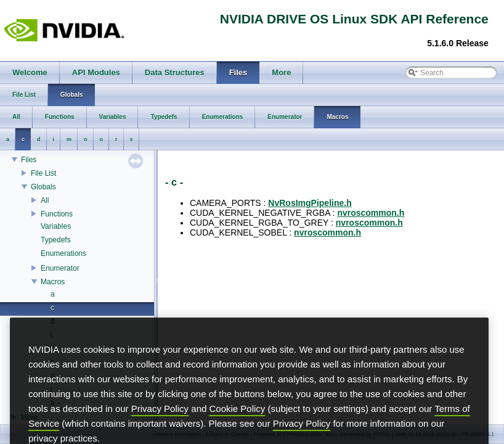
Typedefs (56, 240)
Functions (57, 214)
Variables (56, 226)
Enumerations (63, 253)
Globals (43, 187)
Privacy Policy (160, 426)
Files (29, 160)
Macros (53, 282)
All (45, 200)
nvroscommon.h (371, 213)
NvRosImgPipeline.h (310, 203)
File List (43, 173)
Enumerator (60, 268)
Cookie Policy (238, 426)
